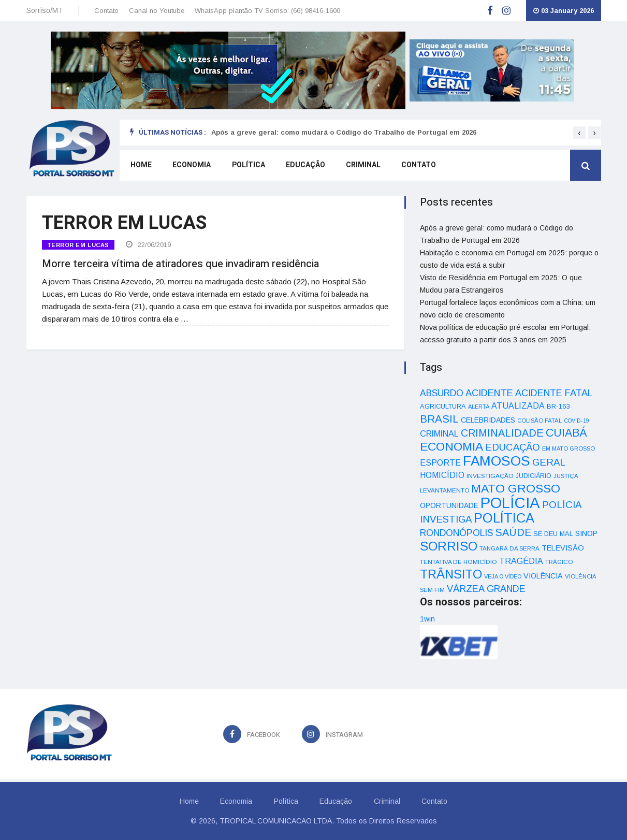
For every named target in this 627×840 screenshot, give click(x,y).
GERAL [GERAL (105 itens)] (549, 462)
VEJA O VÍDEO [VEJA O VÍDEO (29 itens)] (503, 576)
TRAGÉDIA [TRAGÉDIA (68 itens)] (521, 561)
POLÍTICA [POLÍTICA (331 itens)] (504, 518)
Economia (191, 166)
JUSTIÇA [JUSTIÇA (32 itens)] (566, 476)
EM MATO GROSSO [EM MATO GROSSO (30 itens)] (568, 448)
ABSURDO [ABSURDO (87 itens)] (442, 393)
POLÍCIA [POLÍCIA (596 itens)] (510, 503)
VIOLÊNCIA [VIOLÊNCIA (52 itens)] (543, 576)
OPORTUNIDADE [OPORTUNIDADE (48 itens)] (449, 505)
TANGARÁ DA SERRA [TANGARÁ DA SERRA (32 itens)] (509, 548)
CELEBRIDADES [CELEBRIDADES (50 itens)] (488, 420)
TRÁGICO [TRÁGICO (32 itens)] (559, 562)
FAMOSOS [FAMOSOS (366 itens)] (497, 461)
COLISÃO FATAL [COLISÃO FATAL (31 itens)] (539, 421)
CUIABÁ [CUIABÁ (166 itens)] (566, 433)
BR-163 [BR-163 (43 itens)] (558, 406)
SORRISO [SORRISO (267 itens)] (449, 546)
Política (247, 166)
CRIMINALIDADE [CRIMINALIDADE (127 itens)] (502, 433)
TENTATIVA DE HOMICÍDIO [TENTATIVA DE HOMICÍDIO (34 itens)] (458, 562)
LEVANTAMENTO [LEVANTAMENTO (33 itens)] (444, 490)
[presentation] (579, 133)
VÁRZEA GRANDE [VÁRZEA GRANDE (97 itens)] (486, 589)
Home (141, 166)
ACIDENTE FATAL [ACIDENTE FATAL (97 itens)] (554, 393)
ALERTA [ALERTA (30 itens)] (479, 407)
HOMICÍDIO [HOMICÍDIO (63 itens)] (442, 475)
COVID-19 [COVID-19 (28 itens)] (577, 421)
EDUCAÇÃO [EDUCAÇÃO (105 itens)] (513, 447)
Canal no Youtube (157, 11)
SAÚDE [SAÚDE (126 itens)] (513, 532)
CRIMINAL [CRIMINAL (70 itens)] (439, 433)
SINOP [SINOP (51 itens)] (586, 533)
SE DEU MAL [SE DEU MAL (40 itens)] (553, 534)
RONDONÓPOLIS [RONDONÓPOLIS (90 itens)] (456, 533)
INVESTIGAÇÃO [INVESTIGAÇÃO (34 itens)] (490, 476)
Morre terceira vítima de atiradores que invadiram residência (180, 262)
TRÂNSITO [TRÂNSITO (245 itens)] (451, 574)
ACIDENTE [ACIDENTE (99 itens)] (489, 393)
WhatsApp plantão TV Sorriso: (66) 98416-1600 (267, 11)
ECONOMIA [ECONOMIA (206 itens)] (451, 446)
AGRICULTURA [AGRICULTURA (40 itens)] (443, 406)
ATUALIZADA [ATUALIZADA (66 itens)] (518, 406)
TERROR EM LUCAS (78, 245)
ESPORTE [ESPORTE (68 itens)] (440, 462)
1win (427, 619)
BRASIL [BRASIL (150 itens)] (439, 419)
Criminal (362, 166)
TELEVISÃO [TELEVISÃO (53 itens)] (563, 548)
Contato (106, 11)
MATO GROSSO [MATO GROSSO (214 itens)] (516, 488)
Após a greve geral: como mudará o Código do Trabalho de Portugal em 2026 (344, 132)
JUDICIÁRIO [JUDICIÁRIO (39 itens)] (534, 476)
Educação (304, 166)
